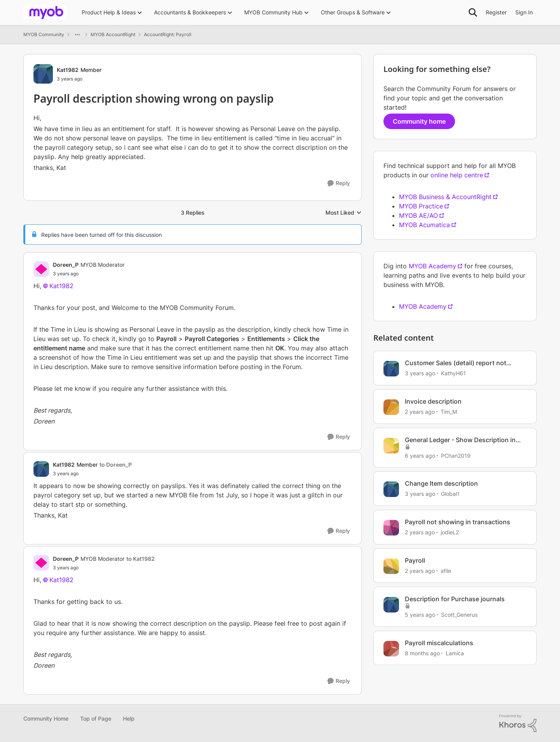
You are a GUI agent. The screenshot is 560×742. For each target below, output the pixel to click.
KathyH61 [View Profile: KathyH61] (453, 373)
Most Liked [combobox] (344, 213)
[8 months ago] (422, 653)
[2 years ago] (420, 412)
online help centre (457, 175)
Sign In (524, 12)
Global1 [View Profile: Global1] (450, 494)
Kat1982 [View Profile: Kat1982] (68, 70)
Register (496, 12)
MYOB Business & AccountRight (445, 197)
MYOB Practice (421, 206)
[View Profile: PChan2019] (391, 446)
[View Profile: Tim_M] (391, 407)
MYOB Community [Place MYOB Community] (44, 34)
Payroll (415, 560)
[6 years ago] (420, 455)
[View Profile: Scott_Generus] (391, 605)
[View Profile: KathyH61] (391, 369)
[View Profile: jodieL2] (391, 528)
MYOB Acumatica (424, 225)
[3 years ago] (420, 373)
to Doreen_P (116, 465)
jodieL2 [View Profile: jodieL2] (450, 532)
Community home (419, 121)
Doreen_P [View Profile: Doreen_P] (66, 265)
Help (129, 718)
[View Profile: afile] (391, 566)
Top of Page (96, 718)
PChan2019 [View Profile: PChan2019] (456, 455)
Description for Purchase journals (455, 599)
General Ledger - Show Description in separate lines (460, 440)
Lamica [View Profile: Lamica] (455, 653)
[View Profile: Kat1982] (43, 74)
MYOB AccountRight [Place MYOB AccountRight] (113, 34)
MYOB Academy (432, 266)
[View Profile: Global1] (391, 489)
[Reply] (339, 183)
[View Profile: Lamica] (391, 649)
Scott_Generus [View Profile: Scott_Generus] (459, 615)
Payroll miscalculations (439, 643)
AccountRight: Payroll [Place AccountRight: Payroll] (168, 34)
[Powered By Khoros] (518, 723)
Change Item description (441, 483)
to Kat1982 (141, 559)
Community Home (46, 718)
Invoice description (433, 401)
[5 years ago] (420, 615)
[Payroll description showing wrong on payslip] (89, 274)
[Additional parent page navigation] (77, 35)
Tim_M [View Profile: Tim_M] (449, 412)
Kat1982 (61, 286)
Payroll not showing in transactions (458, 522)
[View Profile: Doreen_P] (41, 269)
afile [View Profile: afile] (446, 571)
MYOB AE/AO (418, 215)
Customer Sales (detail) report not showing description (456, 363)
